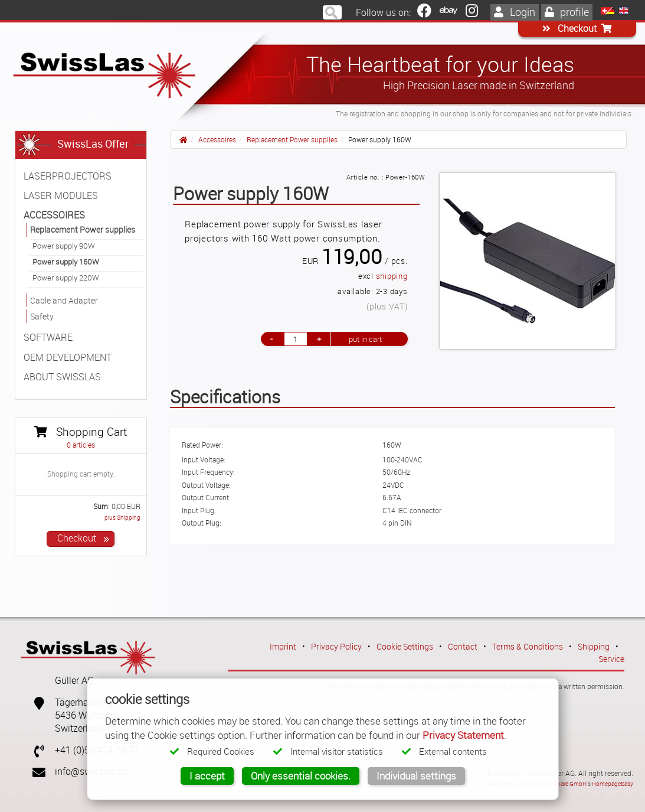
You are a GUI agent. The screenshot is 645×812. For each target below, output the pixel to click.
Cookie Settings (405, 646)
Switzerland (79, 728)
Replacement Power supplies (292, 139)
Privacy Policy (336, 646)
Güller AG (74, 681)
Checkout (577, 29)
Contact (463, 646)
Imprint (283, 646)
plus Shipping (122, 517)
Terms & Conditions (528, 646)
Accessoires (217, 139)
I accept (207, 776)
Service (611, 659)
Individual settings (416, 776)
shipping (392, 276)
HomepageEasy (613, 784)
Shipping (594, 646)
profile (567, 12)
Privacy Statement (463, 735)
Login (515, 12)
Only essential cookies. (301, 776)
